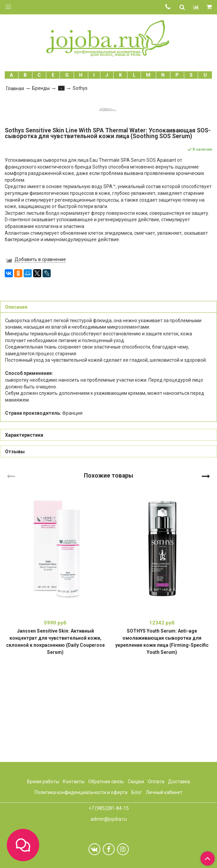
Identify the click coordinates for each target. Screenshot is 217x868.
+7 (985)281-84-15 (109, 808)
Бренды (41, 88)
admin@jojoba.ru (109, 819)
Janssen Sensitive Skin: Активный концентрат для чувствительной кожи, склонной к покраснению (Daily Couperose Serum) (55, 738)
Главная (15, 88)
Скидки (136, 782)
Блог (137, 792)
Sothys (80, 88)
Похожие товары (108, 572)
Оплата (156, 782)
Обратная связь (106, 782)
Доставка (179, 782)
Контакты (74, 782)
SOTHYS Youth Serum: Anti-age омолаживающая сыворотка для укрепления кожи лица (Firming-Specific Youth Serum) (162, 738)
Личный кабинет (164, 792)
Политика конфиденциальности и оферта (81, 792)
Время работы (43, 782)
